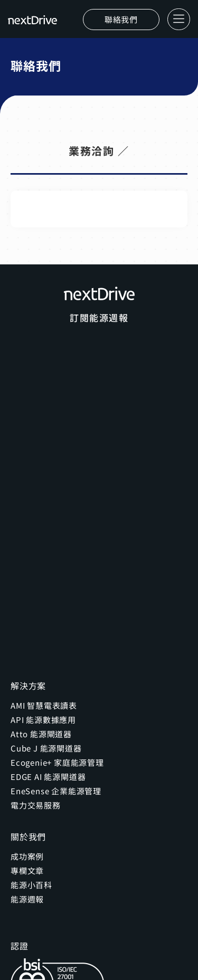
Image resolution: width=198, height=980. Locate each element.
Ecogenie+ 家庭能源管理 (57, 762)
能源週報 (27, 899)
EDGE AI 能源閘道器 (48, 777)
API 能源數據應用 (43, 720)
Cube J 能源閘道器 (46, 748)
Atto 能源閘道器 (41, 734)
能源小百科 (31, 885)
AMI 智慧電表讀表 (44, 705)
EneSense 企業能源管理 (56, 791)
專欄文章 (27, 870)
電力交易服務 (36, 805)
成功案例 (27, 856)
